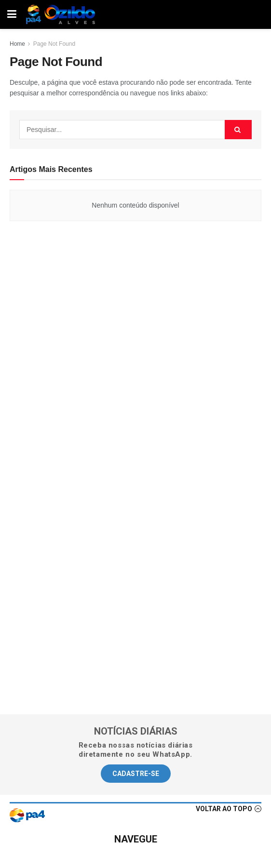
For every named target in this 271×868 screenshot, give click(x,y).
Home (17, 44)
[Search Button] (238, 130)
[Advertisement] (135, 346)
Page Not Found (54, 44)
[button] (136, 774)
